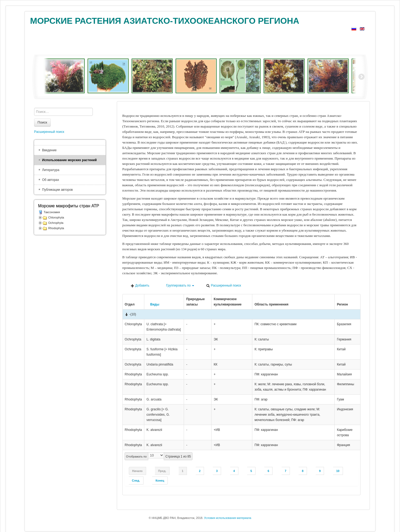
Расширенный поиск (223, 286)
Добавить (140, 286)
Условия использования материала (228, 518)
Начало (137, 471)
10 (338, 471)
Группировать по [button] (178, 286)
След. (136, 481)
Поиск (42, 122)
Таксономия (52, 212)
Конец (160, 481)
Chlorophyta (56, 217)
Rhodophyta (56, 228)
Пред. (162, 471)
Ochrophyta (56, 223)
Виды (153, 304)
